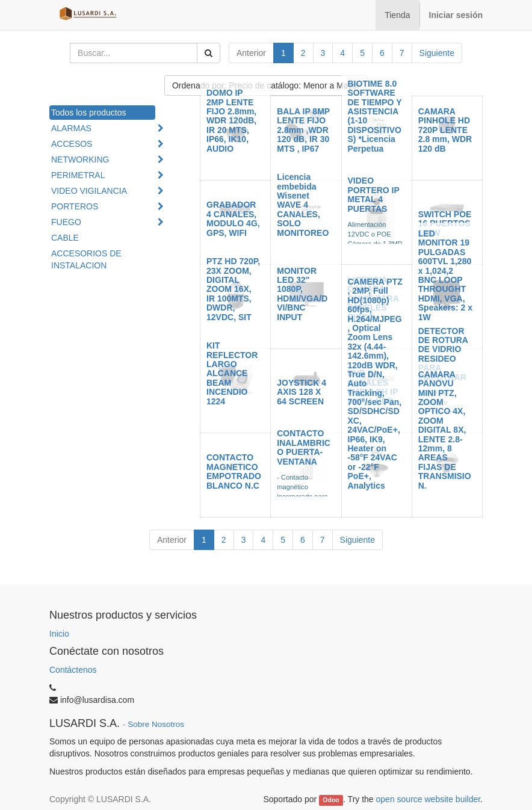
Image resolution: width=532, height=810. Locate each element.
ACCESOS (72, 144)
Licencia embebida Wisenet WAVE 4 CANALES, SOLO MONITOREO (303, 205)
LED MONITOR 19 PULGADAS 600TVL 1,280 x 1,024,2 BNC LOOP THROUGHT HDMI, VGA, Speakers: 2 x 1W (445, 275)
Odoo (331, 800)
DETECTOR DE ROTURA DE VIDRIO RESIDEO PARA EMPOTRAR (443, 354)
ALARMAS (71, 128)
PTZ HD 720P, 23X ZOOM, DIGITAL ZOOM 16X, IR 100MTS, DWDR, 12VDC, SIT (233, 289)
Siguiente (437, 53)
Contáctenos (73, 670)
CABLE (65, 238)
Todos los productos (89, 113)
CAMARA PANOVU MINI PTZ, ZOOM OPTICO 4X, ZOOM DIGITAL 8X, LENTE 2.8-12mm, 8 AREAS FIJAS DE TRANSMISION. (445, 430)
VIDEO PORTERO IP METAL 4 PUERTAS (374, 194)
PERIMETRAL (78, 175)
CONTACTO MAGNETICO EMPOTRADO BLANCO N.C (234, 471)
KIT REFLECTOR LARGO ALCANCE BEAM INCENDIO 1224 (232, 373)
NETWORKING (80, 159)
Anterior (251, 53)
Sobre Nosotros (156, 724)
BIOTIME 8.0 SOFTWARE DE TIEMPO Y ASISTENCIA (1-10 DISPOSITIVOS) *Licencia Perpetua (375, 116)
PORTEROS (75, 206)
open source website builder (428, 799)
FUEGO (66, 222)
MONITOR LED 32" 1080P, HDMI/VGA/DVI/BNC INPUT (302, 294)
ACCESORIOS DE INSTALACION (86, 259)
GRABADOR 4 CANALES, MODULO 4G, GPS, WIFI (233, 218)
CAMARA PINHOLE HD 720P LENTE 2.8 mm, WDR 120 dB (445, 130)
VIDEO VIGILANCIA (89, 191)
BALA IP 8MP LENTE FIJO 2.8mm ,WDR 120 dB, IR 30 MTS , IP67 (303, 130)
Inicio (59, 634)
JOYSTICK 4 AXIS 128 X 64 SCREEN (302, 392)
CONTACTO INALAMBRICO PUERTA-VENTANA (304, 447)
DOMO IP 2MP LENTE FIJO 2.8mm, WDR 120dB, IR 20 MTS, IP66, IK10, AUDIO (231, 120)
